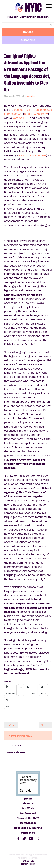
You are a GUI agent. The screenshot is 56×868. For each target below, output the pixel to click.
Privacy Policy (28, 864)
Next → (45, 725)
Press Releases (16, 752)
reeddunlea (30, 96)
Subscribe (28, 40)
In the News (14, 746)
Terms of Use (28, 861)
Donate (28, 32)
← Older (11, 725)
